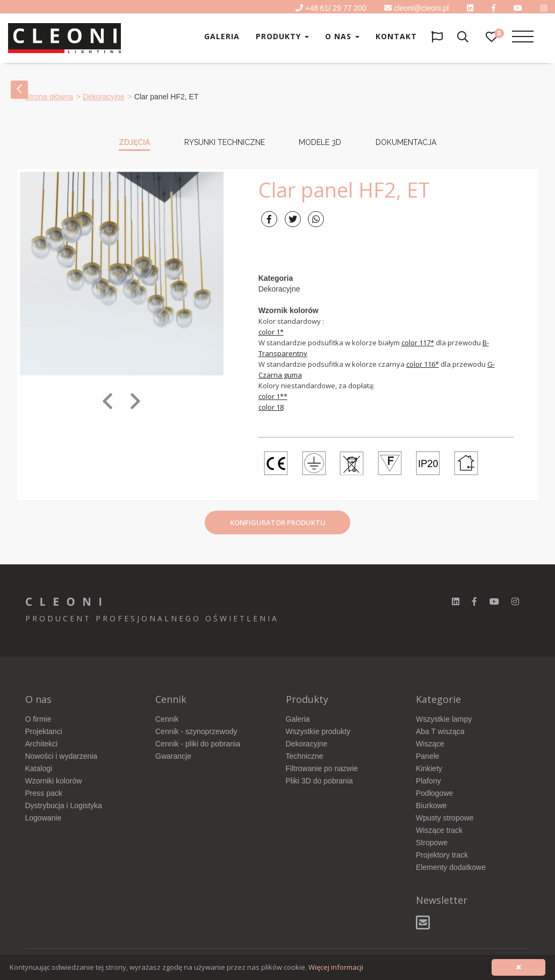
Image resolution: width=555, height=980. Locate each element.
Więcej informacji (336, 967)
